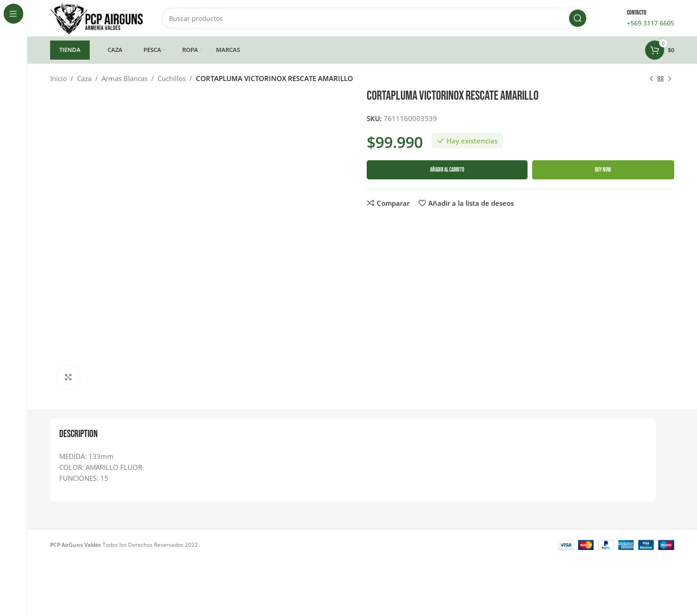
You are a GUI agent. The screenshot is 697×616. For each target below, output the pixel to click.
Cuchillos (172, 78)
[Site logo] (97, 17)
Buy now (603, 170)
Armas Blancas (125, 78)
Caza (84, 78)
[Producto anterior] (651, 79)
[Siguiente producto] (670, 79)
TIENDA (70, 50)
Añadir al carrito (447, 170)
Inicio (59, 78)
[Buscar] (375, 18)
